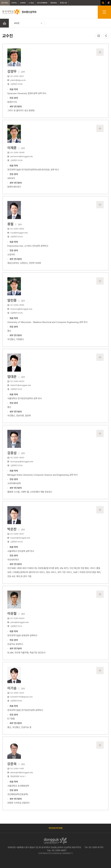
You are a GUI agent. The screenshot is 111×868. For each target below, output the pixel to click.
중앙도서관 (64, 3)
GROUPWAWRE (42, 3)
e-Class (31, 3)
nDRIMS (23, 3)
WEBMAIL (54, 3)
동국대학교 (5, 3)
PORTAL (14, 3)
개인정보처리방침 (55, 828)
